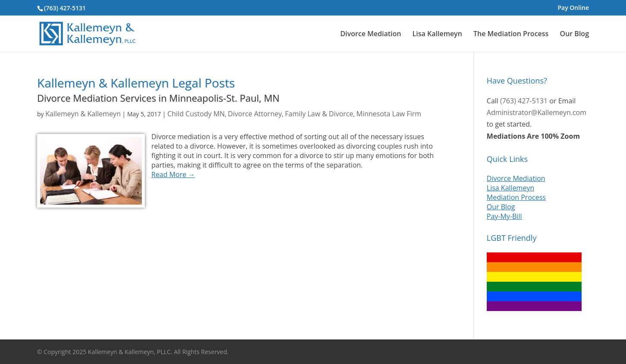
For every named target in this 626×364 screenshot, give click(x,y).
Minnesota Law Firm (389, 114)
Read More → (173, 174)
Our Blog (574, 34)
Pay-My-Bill (504, 216)
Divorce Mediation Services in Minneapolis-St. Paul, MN (158, 98)
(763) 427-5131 (65, 8)
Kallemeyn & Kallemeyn (83, 114)
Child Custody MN (196, 114)
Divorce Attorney (255, 114)
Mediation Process (516, 197)
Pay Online (573, 8)
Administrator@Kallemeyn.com (537, 112)
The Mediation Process (511, 34)
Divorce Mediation (371, 34)
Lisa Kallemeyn (437, 34)
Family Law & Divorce (319, 114)
